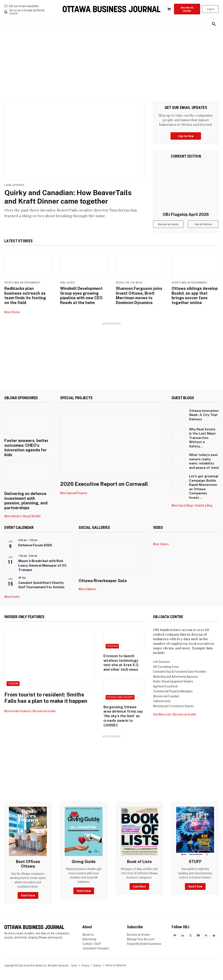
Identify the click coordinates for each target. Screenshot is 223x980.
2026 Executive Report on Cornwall (104, 484)
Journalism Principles (96, 948)
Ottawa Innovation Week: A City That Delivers (204, 415)
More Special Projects (74, 493)
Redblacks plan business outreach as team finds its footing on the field (25, 296)
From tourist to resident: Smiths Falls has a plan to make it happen (46, 698)
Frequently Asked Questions (144, 944)
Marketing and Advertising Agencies (176, 677)
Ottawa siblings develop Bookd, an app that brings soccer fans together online (195, 296)
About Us (88, 935)
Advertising (89, 939)
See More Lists (162, 714)
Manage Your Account (141, 939)
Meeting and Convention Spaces (173, 706)
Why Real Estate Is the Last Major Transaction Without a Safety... (202, 438)
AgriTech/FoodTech (165, 686)
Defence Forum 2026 (35, 545)
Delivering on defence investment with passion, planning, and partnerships (26, 501)
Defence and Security (120, 697)
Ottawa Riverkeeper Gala (103, 581)
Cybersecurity (162, 701)
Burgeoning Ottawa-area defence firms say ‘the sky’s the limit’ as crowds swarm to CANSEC (123, 716)
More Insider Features (18, 711)
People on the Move (129, 283)
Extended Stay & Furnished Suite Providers (180, 672)
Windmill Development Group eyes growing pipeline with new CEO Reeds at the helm (81, 296)
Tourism (13, 684)
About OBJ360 (32, 516)
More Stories (12, 312)
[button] (214, 24)
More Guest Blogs (182, 505)
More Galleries (87, 589)
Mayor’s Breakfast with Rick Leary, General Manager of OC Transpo (42, 565)
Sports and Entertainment (22, 283)
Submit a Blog (204, 505)
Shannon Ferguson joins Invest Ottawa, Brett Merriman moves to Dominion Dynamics (139, 296)
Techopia (112, 646)
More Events (12, 597)
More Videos (161, 544)
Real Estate (68, 283)
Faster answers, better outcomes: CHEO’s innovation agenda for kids (26, 448)
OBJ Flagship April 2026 (186, 214)
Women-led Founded (166, 696)
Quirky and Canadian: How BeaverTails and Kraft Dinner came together (68, 197)
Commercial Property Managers (173, 691)
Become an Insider (44, 711)
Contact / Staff (92, 944)
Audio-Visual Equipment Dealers (173, 681)
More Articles (13, 516)
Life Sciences (162, 662)
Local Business (14, 185)
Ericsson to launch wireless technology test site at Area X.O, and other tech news (121, 663)
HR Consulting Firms (166, 667)
